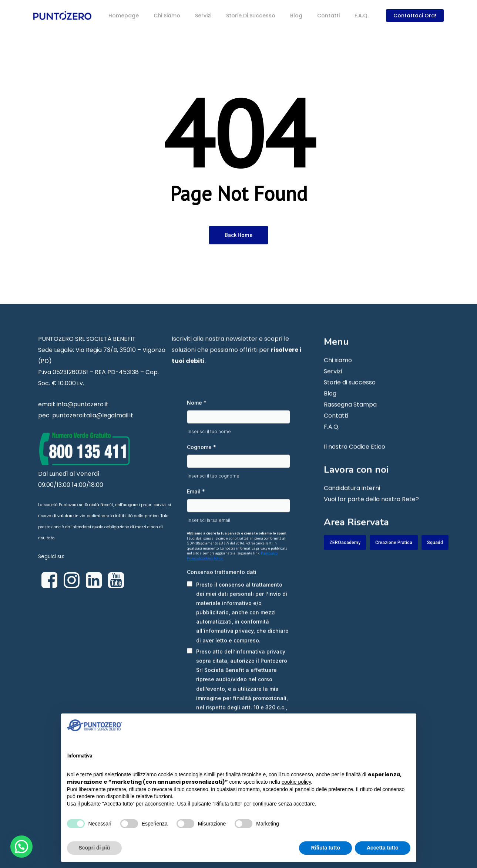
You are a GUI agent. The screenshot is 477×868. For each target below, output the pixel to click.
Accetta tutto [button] (383, 848)
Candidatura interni (352, 500)
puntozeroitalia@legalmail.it (93, 427)
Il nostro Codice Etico (355, 458)
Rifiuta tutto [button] (325, 848)
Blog (330, 405)
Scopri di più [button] (95, 848)
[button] (21, 847)
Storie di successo (350, 394)
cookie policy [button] (296, 782)
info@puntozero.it (83, 416)
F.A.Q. (332, 438)
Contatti (336, 427)
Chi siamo (338, 372)
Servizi (333, 383)
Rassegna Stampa (350, 416)
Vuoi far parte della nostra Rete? (371, 511)
